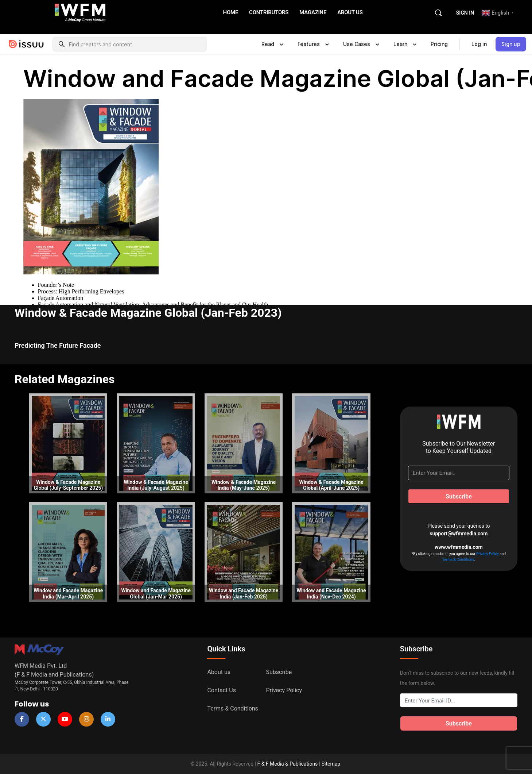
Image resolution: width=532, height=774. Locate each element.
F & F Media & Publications (287, 764)
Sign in (465, 13)
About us (219, 672)
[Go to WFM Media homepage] (80, 12)
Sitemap (331, 764)
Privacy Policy (488, 554)
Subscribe (279, 672)
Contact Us (222, 690)
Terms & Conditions (458, 560)
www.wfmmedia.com (459, 547)
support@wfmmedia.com (459, 534)
